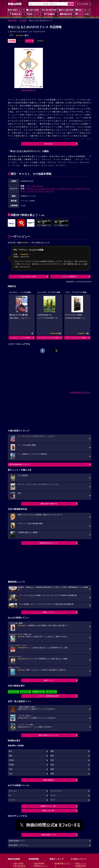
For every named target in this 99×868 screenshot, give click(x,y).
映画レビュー (49, 680)
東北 (52, 760)
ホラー (53, 800)
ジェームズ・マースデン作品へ (49, 338)
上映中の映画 (33, 10)
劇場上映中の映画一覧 (49, 504)
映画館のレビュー (41, 866)
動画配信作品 (66, 14)
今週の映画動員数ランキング (19, 464)
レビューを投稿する (70, 276)
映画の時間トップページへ (19, 845)
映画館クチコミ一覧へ (49, 806)
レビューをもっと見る (28, 276)
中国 (10, 769)
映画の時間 (12, 21)
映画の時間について (49, 835)
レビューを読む (83, 14)
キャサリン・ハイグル (36, 189)
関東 (52, 751)
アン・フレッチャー (35, 186)
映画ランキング (83, 10)
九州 (10, 774)
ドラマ (11, 35)
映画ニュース (33, 14)
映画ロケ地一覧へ (49, 811)
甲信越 (11, 765)
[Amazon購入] (29, 90)
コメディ (12, 800)
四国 (52, 769)
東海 (52, 756)
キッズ (53, 795)
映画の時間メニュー (16, 10)
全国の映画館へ (49, 780)
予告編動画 (49, 14)
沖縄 (52, 774)
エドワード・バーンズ (44, 191)
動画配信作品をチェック (49, 543)
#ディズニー (51, 692)
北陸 (52, 765)
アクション (13, 791)
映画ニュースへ (49, 612)
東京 (10, 751)
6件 (22, 35)
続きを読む (49, 144)
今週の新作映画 (49, 10)
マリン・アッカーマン (76, 189)
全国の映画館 (39, 863)
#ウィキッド (25, 692)
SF (10, 795)
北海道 (11, 760)
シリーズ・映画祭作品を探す (49, 696)
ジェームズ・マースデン (56, 189)
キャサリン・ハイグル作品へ (21, 338)
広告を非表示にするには (80, 392)
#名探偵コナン (38, 692)
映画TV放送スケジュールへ (49, 735)
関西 (10, 756)
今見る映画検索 (82, 4)
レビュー (29, 41)
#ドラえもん (13, 692)
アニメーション (56, 791)
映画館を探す (16, 14)
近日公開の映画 (66, 10)
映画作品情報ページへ (17, 841)
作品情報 (23, 21)
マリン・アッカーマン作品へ (77, 338)
